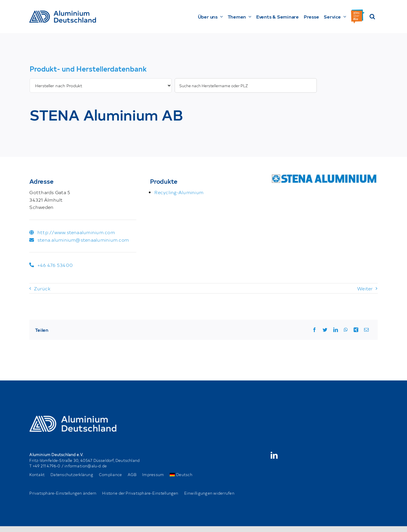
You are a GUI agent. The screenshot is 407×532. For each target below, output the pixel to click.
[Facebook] (314, 330)
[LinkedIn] (336, 330)
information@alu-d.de (86, 466)
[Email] (366, 330)
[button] (372, 17)
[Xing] (356, 330)
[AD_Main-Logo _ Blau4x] (63, 13)
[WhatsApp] (346, 330)
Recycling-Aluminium (179, 192)
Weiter (365, 288)
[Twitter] (325, 330)
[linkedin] (274, 455)
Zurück (42, 288)
